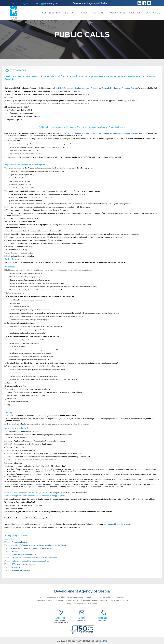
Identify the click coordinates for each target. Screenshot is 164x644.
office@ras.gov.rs (49, 4)
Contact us (153, 13)
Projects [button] (98, 13)
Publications (117, 13)
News (84, 13)
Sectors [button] (71, 13)
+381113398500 (31, 4)
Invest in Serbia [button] (51, 13)
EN (13, 3)
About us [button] (135, 13)
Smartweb (103, 641)
